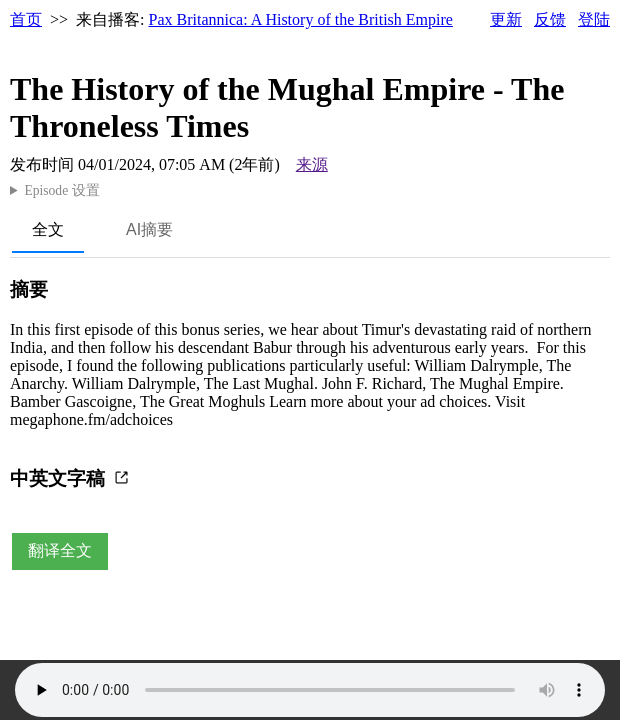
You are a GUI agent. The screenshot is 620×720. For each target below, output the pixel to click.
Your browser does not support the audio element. (310, 690)
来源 (312, 164)
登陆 (594, 19)
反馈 (550, 19)
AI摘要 (149, 229)
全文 (48, 229)
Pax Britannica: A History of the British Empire (301, 19)
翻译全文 (60, 550)
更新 (506, 19)
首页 (26, 19)
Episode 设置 (61, 190)
